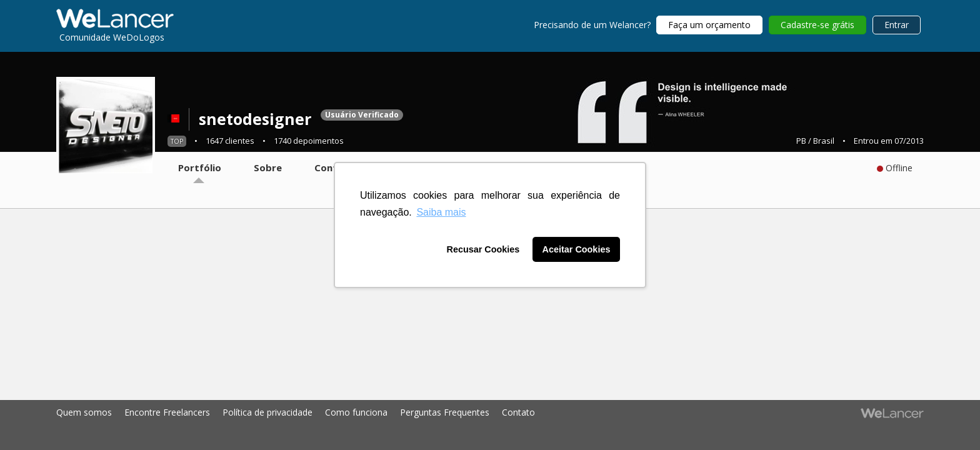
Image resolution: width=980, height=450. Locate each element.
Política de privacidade (267, 412)
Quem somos (84, 412)
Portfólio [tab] (200, 167)
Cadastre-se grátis (817, 25)
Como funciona (356, 412)
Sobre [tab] (268, 167)
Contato (518, 412)
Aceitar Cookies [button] (577, 249)
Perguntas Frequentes (445, 412)
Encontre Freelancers (167, 412)
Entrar (897, 25)
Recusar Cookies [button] (483, 249)
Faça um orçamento (709, 25)
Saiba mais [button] (441, 212)
